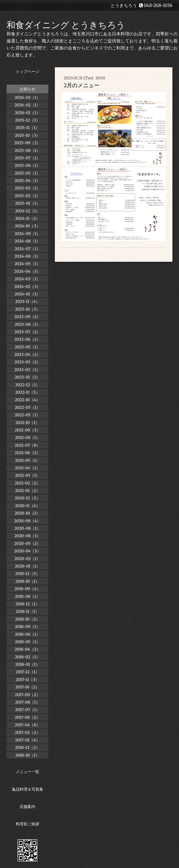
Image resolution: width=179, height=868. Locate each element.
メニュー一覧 (27, 772)
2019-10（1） (27, 581)
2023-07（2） (28, 332)
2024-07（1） (27, 249)
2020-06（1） (27, 536)
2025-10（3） (28, 135)
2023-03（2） (28, 362)
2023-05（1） (28, 347)
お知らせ (27, 89)
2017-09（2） (27, 695)
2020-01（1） (27, 566)
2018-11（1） (28, 611)
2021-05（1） (27, 460)
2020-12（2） (27, 498)
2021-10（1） (27, 423)
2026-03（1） (27, 97)
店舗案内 (27, 807)
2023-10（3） (27, 309)
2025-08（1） (27, 150)
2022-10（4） (28, 400)
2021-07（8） (27, 445)
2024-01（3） (28, 294)
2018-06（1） (27, 634)
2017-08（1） (27, 702)
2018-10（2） (27, 619)
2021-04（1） (27, 468)
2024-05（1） (27, 264)
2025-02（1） (28, 196)
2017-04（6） (27, 725)
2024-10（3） (27, 226)
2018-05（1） (27, 642)
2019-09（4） (27, 589)
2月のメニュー (81, 85)
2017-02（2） (27, 732)
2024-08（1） (27, 241)
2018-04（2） (27, 649)
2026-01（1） (27, 113)
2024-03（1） (28, 279)
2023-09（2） (27, 317)
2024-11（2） (27, 218)
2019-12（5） (27, 574)
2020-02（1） (27, 559)
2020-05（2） (28, 543)
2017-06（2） (27, 717)
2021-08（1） (27, 438)
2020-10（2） (27, 513)
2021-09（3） (27, 430)
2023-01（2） (27, 377)
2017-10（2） (28, 687)
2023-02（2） (27, 370)
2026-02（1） (27, 105)
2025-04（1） (27, 181)
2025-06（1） (27, 165)
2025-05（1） (28, 173)
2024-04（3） (27, 271)
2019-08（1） (28, 596)
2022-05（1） (27, 415)
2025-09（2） (27, 143)
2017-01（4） (28, 740)
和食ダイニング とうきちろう (66, 25)
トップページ (27, 72)
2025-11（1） (27, 128)
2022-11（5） (27, 392)
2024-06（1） (27, 256)
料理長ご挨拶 (27, 824)
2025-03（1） (27, 188)
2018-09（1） (28, 627)
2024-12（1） (28, 211)
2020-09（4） (27, 521)
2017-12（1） (27, 672)
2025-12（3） (27, 120)
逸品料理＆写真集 (27, 789)
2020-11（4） (27, 506)
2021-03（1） (28, 475)
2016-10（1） (27, 755)
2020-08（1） (28, 528)
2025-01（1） (27, 203)
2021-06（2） (28, 453)
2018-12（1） (27, 604)
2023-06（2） (27, 339)
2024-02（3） (27, 287)
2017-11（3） (28, 680)
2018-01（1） (27, 664)
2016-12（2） (27, 747)
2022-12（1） (27, 385)
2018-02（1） (27, 657)
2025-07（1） (28, 158)
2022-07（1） (27, 407)
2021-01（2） (27, 490)
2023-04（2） (27, 354)
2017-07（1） (27, 710)
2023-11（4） (27, 301)
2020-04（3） (27, 551)
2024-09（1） (27, 234)
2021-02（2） (27, 483)
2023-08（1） (27, 324)
